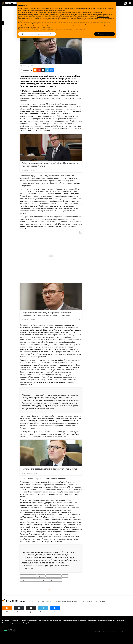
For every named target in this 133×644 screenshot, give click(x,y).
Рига (43, 601)
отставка (65, 576)
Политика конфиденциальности (50, 620)
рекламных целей (103, 17)
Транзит (82, 601)
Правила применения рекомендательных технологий (106, 620)
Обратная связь (16, 623)
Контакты (15, 620)
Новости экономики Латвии (65, 601)
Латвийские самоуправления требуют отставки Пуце (50, 469)
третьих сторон (52, 13)
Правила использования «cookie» (74, 620)
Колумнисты (92, 601)
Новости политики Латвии (28, 576)
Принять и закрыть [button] (104, 34)
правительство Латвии (53, 576)
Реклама (5, 623)
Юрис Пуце (41, 576)
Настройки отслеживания (32, 623)
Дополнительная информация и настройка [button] (37, 34)
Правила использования (29, 620)
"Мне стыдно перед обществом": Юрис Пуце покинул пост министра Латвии (50, 165)
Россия (102, 601)
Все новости (34, 601)
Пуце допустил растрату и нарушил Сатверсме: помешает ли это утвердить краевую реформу (47, 314)
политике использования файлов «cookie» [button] (52, 11)
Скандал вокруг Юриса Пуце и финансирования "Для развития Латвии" (41, 580)
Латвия (49, 601)
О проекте (6, 620)
